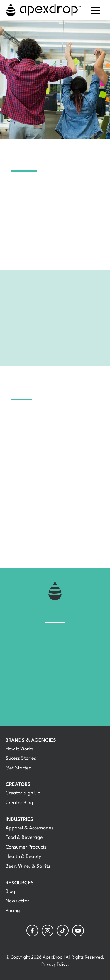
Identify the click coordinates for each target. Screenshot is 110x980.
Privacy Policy (54, 965)
